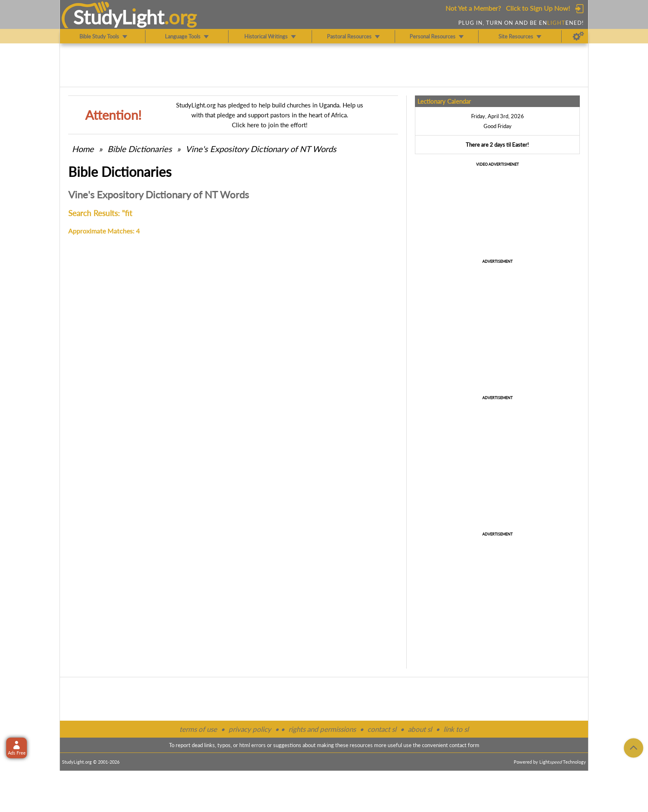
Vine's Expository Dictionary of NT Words (261, 149)
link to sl (456, 729)
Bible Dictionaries (140, 149)
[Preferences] (578, 36)
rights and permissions (322, 729)
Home (83, 149)
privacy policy (250, 729)
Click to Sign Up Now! (538, 8)
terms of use (198, 729)
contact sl (382, 729)
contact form (464, 745)
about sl (420, 729)
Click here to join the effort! (270, 125)
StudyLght (119, 17)
